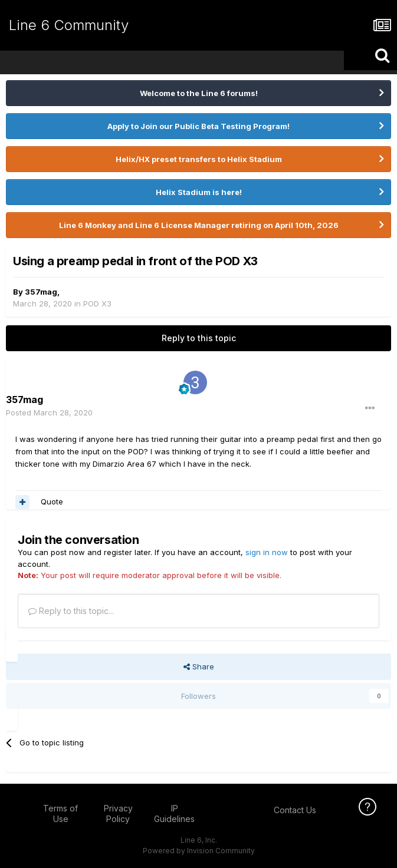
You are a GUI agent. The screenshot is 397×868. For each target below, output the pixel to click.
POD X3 (97, 303)
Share (199, 666)
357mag (41, 292)
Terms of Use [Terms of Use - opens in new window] (60, 813)
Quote (52, 501)
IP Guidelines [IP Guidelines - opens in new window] (174, 813)
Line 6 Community (69, 25)
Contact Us (295, 810)
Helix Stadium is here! (199, 192)
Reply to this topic (199, 338)
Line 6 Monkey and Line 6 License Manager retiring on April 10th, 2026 (199, 225)
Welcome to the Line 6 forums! (199, 93)
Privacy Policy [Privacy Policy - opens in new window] (118, 813)
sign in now (267, 552)
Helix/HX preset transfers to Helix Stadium (199, 159)
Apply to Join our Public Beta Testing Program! (198, 126)
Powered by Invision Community (199, 851)
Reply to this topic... (71, 611)
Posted (49, 412)
